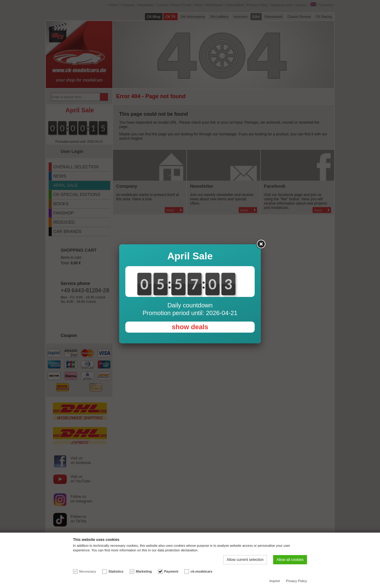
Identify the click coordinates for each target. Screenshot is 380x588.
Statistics (116, 571)
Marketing (144, 571)
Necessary (88, 571)
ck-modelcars (202, 571)
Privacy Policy (297, 581)
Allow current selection (245, 560)
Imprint (275, 581)
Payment (171, 571)
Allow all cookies (290, 560)
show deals (190, 327)
